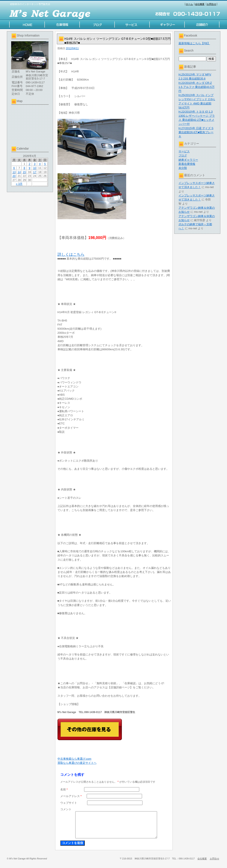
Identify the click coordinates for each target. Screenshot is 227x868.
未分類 (183, 168)
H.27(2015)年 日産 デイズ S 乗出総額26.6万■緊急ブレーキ (196, 132)
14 (19, 172)
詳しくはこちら (71, 254)
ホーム (189, 4)
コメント (66, 809)
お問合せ (212, 4)
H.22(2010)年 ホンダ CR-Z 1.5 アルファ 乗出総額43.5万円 (197, 87)
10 (35, 168)
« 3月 (19, 184)
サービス (184, 151)
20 (14, 176)
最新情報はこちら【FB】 (194, 43)
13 (14, 172)
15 (24, 172)
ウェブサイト (69, 803)
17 (35, 172)
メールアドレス (71, 796)
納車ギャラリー (188, 160)
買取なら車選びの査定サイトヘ (77, 763)
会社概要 (200, 4)
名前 (64, 789)
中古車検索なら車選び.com (74, 759)
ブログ (183, 155)
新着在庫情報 (187, 164)
